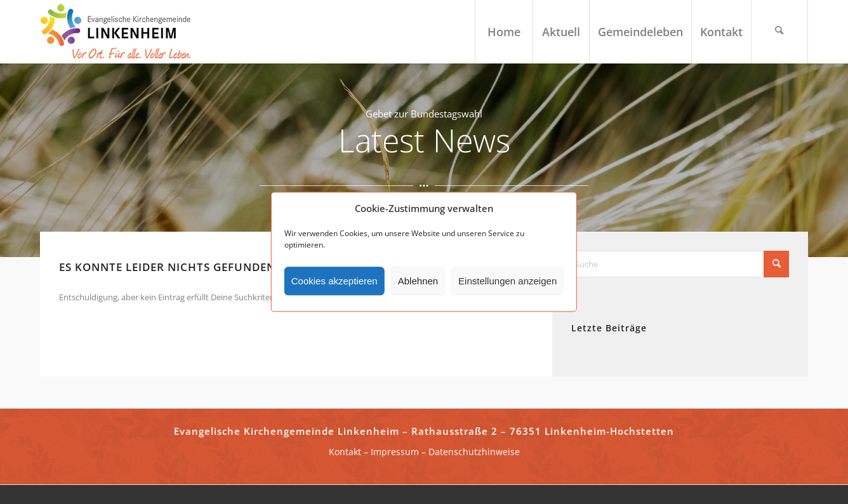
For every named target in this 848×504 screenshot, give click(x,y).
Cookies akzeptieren (335, 281)
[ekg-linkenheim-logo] (119, 32)
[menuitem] (503, 32)
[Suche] (779, 32)
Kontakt (345, 452)
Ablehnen (418, 281)
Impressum (395, 452)
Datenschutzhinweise (474, 452)
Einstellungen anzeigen (507, 281)
